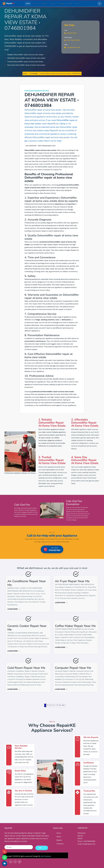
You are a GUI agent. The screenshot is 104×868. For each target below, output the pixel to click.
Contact (70, 3)
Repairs (53, 3)
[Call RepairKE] (100, 4)
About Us (36, 3)
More (77, 3)
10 (60, 705)
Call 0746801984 (31, 146)
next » (64, 705)
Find (42, 846)
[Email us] (5, 863)
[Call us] (5, 852)
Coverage (61, 3)
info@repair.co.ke (72, 47)
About (59, 837)
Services (44, 3)
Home (28, 3)
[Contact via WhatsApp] (5, 857)
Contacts (60, 844)
